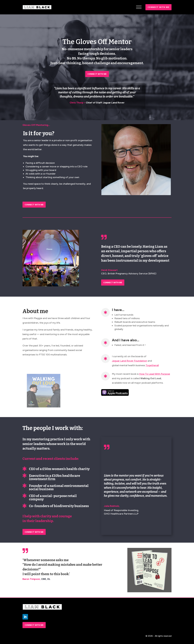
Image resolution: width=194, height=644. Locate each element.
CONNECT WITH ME (97, 74)
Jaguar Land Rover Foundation (129, 361)
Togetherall (152, 365)
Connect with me (158, 7)
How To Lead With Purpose (155, 374)
